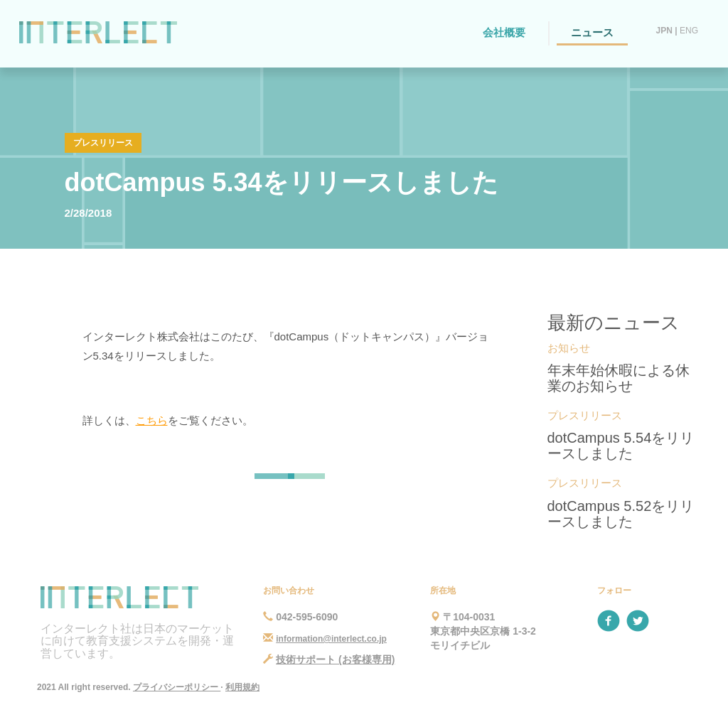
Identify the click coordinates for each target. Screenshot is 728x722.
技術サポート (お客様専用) (335, 659)
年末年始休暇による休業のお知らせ (619, 378)
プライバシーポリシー (177, 687)
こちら (152, 420)
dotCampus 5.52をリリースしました (621, 514)
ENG (689, 31)
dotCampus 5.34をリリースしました (282, 182)
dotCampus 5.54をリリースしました (621, 446)
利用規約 (242, 687)
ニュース (592, 32)
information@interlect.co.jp (331, 639)
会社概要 (504, 32)
